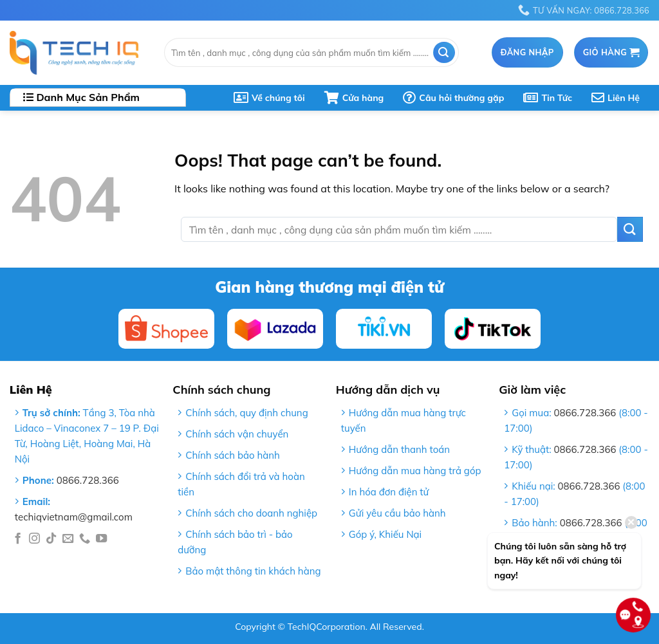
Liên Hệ (616, 98)
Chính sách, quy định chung (246, 413)
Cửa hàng (354, 98)
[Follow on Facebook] (18, 539)
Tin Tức (548, 98)
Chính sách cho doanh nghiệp (251, 513)
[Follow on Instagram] (34, 539)
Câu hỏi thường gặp (453, 98)
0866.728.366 (88, 480)
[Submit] (444, 52)
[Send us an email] (68, 539)
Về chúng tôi (269, 98)
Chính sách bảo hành (233, 455)
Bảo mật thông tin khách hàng (253, 571)
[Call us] (85, 539)
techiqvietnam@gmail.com (74, 517)
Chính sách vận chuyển (237, 434)
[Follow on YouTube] (101, 539)
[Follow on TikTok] (51, 539)
